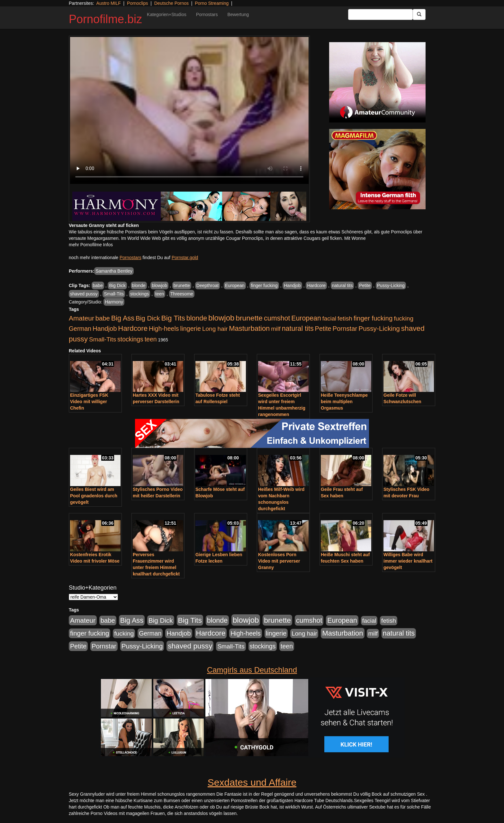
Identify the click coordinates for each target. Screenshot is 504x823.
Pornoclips (137, 3)
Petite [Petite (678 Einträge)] (323, 329)
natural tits (342, 285)
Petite (365, 285)
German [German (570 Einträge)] (80, 329)
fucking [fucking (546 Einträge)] (404, 318)
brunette (182, 285)
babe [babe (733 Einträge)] (103, 318)
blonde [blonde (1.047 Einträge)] (197, 318)
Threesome (182, 294)
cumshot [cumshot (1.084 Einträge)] (277, 318)
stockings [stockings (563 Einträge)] (130, 339)
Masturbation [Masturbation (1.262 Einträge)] (249, 328)
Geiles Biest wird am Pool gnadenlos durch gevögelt (94, 496)
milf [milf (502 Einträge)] (276, 329)
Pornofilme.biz (105, 19)
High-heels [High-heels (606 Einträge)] (164, 329)
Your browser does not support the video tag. (189, 110)
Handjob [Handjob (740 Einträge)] (105, 329)
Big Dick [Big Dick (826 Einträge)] (148, 318)
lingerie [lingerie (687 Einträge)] (190, 329)
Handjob (292, 285)
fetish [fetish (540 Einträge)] (345, 318)
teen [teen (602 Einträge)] (151, 339)
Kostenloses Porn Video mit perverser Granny (279, 561)
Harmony (114, 302)
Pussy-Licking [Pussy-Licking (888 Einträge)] (379, 328)
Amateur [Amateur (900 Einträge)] (81, 318)
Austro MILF (109, 3)
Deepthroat (207, 285)
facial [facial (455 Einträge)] (329, 318)
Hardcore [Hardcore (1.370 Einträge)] (133, 328)
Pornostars (207, 14)
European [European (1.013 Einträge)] (306, 318)
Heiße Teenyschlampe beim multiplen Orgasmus (344, 402)
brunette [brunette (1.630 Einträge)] (249, 318)
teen (160, 294)
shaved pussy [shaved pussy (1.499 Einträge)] (190, 646)
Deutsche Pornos (171, 3)
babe (98, 285)
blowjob (159, 285)
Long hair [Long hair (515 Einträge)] (215, 329)
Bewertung (238, 14)
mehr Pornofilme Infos (91, 245)
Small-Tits (114, 294)
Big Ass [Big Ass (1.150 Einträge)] (123, 318)
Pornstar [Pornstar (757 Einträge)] (345, 329)
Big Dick (117, 285)
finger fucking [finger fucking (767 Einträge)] (373, 318)
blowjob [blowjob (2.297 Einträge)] (221, 318)
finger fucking (264, 285)
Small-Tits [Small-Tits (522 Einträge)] (103, 339)
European (235, 285)
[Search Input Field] (380, 14)
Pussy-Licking (391, 285)
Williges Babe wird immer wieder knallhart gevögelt (408, 561)
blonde (139, 285)
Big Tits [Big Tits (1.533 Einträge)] (173, 318)
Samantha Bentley (114, 271)
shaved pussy (84, 294)
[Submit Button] (419, 14)
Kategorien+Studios (167, 14)
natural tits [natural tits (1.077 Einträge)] (298, 329)
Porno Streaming (212, 3)
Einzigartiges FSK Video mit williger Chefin (89, 402)
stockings (139, 294)
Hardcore (316, 285)
